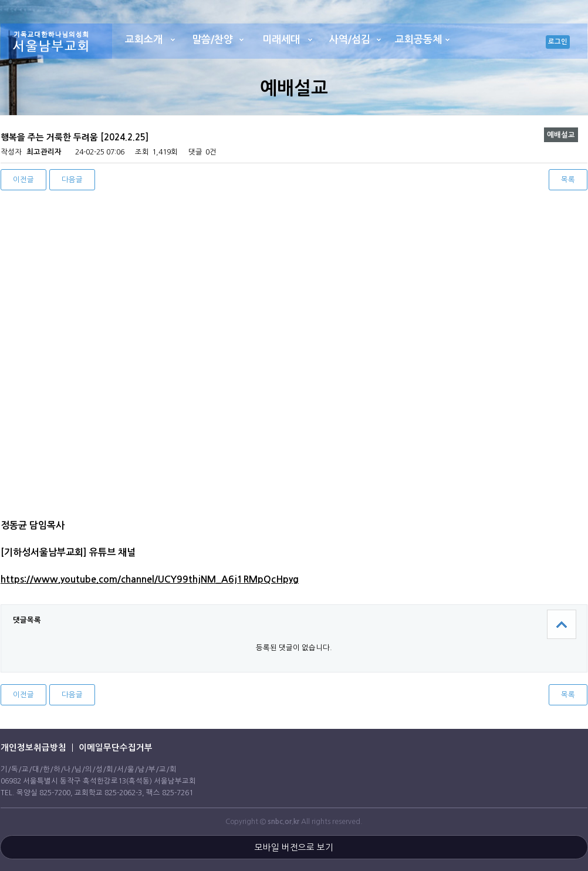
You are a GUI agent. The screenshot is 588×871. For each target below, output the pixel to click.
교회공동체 (418, 40)
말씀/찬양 (212, 40)
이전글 (23, 179)
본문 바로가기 (0, 0)
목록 (568, 179)
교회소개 (144, 40)
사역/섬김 (350, 40)
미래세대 (281, 40)
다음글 (72, 179)
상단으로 (562, 624)
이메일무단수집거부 (116, 748)
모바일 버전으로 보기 (294, 847)
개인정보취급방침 (33, 748)
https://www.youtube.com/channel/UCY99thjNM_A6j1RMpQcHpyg (150, 579)
